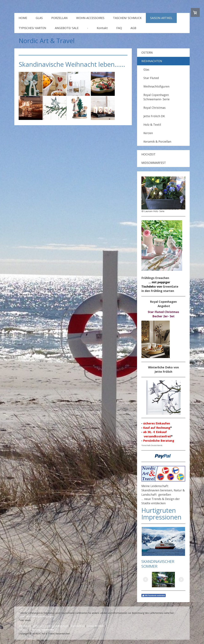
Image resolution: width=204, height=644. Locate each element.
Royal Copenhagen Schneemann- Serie (157, 97)
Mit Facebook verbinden (154, 595)
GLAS (39, 18)
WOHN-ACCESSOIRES (90, 18)
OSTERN (147, 53)
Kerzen (148, 133)
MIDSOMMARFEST (154, 163)
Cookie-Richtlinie (95, 626)
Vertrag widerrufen (43, 630)
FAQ (119, 28)
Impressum (25, 626)
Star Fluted (151, 78)
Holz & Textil (152, 125)
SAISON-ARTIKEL (161, 18)
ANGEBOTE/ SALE (67, 28)
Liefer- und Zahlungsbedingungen (36, 616)
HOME (23, 18)
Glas (146, 69)
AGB (133, 28)
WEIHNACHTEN (152, 61)
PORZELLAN (59, 18)
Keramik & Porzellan (157, 141)
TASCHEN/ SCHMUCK (127, 18)
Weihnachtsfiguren (156, 86)
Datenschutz (78, 626)
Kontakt (102, 28)
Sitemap (23, 630)
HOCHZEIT (148, 154)
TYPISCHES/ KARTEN (32, 28)
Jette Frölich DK (154, 116)
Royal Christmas (155, 108)
